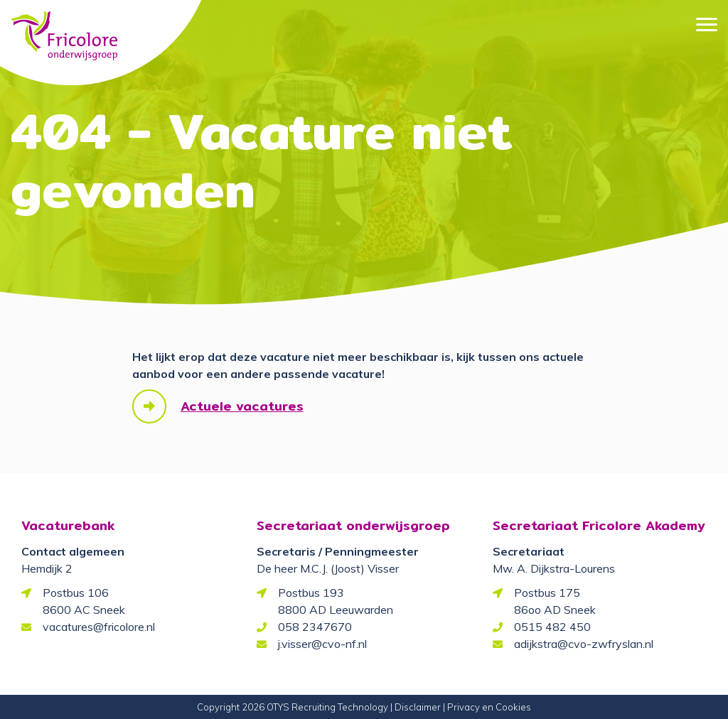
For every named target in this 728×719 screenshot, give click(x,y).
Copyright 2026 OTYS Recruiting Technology (293, 707)
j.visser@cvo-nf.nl (322, 644)
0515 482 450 (552, 627)
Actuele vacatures (242, 406)
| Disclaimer (416, 707)
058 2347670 (315, 627)
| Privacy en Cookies (487, 707)
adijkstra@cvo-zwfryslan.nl (584, 644)
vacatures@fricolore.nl (99, 627)
